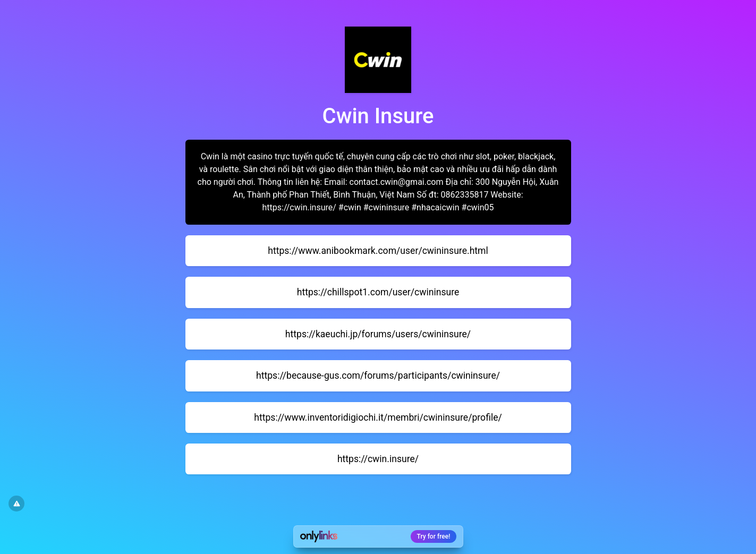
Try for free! (434, 536)
